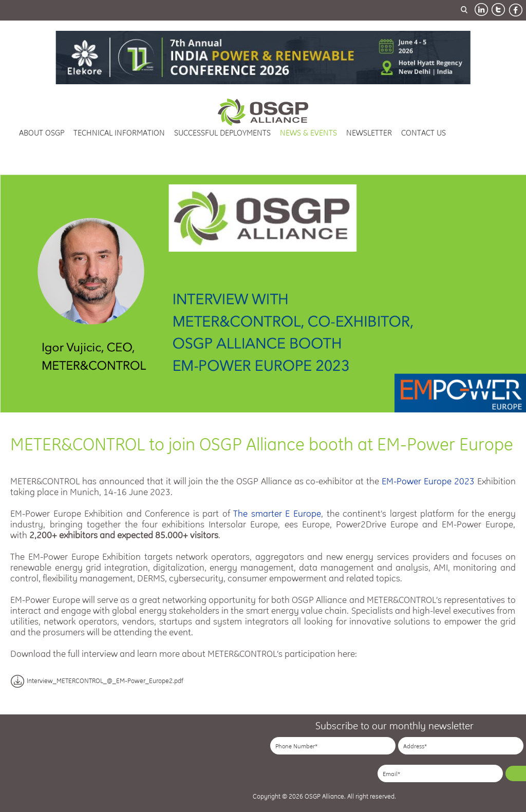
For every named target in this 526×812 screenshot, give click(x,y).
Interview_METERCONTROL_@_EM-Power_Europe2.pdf (97, 681)
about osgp (42, 133)
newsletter (369, 133)
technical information (119, 133)
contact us (424, 133)
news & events (308, 133)
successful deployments (222, 133)
